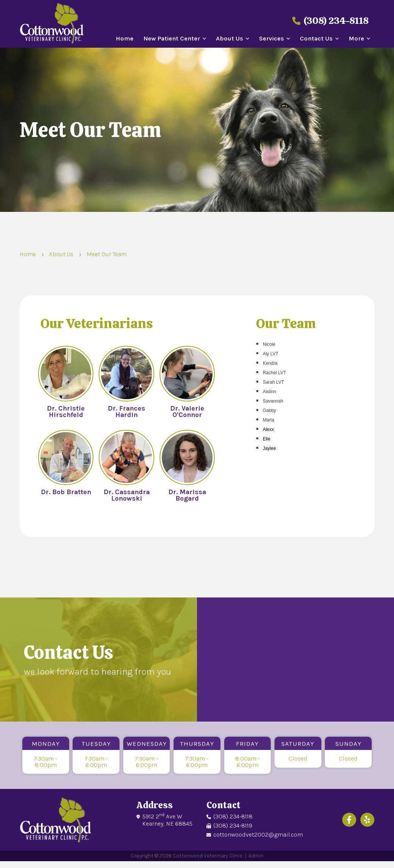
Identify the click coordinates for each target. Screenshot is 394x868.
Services (271, 39)
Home (125, 39)
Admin (256, 856)
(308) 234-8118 (330, 21)
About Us (230, 39)
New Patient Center (172, 39)
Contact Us (316, 39)
